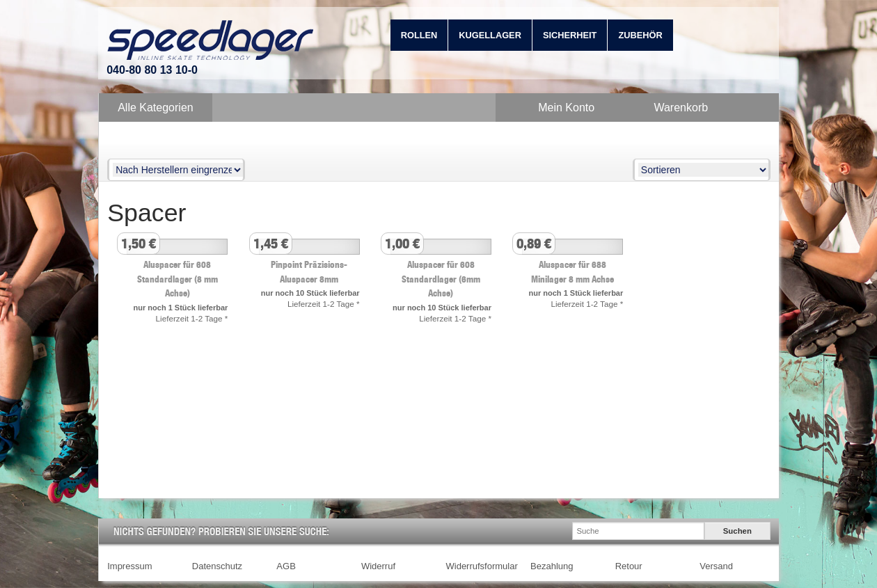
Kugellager (490, 35)
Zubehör (640, 35)
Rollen (419, 35)
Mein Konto (566, 108)
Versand (716, 566)
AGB (286, 566)
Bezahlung (552, 566)
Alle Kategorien (156, 108)
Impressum (129, 566)
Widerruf (378, 566)
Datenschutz (217, 566)
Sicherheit (570, 35)
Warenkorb (681, 108)
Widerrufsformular (482, 566)
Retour (629, 566)
